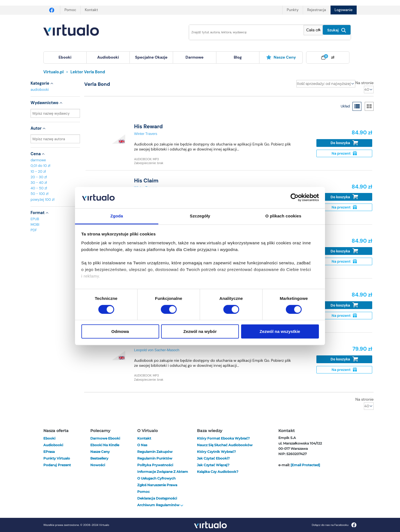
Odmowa (120, 331)
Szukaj (337, 30)
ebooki (49, 438)
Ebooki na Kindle (105, 445)
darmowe (195, 57)
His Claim (146, 181)
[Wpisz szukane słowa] (242, 32)
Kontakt (91, 10)
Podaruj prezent (57, 465)
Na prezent (344, 153)
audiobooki (40, 90)
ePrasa (49, 452)
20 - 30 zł (39, 177)
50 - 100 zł (39, 194)
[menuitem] (65, 57)
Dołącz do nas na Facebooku (334, 525)
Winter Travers (146, 134)
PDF (34, 230)
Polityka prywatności (155, 465)
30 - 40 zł (39, 183)
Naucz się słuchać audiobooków (225, 445)
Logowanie (344, 10)
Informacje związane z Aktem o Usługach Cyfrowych (163, 475)
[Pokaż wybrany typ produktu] (313, 30)
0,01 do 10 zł (40, 166)
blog (238, 57)
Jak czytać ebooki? (213, 458)
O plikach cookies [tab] (283, 216)
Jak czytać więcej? (213, 465)
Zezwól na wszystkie (280, 331)
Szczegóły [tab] (200, 216)
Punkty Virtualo (57, 458)
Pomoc (70, 10)
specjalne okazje (151, 57)
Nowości (98, 465)
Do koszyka (344, 143)
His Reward (148, 126)
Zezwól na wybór (200, 331)
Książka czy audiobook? (218, 472)
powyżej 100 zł (42, 199)
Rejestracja (317, 10)
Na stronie (364, 83)
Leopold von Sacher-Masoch (157, 350)
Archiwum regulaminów (160, 505)
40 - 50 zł (39, 188)
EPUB (35, 219)
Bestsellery (99, 458)
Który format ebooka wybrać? (223, 438)
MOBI (35, 224)
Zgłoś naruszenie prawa (157, 485)
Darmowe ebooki (105, 438)
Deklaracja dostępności (157, 498)
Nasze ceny (281, 57)
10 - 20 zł (38, 171)
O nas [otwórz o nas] (142, 445)
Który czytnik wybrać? (216, 452)
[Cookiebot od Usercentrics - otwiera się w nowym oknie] (295, 198)
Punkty (292, 10)
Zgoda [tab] (117, 216)
